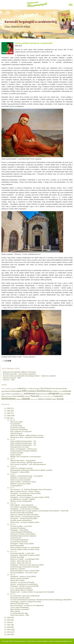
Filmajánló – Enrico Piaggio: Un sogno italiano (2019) (30, 497)
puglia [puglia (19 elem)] (62, 394)
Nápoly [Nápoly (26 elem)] (38, 394)
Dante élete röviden (18, 580)
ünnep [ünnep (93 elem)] (60, 399)
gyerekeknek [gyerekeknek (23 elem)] (6, 391)
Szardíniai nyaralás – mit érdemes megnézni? (20, 374)
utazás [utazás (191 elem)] (26, 399)
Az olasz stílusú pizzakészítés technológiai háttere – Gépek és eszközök (29, 376)
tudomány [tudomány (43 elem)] (59, 396)
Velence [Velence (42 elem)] (41, 399)
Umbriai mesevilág (17, 557)
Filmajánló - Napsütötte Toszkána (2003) (25, 555)
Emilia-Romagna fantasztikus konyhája (25, 567)
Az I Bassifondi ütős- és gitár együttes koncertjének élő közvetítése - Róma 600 (39, 511)
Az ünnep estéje (16, 426)
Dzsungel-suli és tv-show (20, 447)
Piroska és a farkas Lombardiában (23, 534)
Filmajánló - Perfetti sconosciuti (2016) (25, 586)
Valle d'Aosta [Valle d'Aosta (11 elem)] (34, 399)
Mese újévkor (15, 611)
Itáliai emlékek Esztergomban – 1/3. (23, 445)
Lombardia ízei (16, 538)
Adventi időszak (16, 433)
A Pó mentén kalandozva (19, 540)
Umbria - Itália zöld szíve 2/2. (21, 561)
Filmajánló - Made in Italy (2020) (22, 544)
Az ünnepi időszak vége (19, 613)
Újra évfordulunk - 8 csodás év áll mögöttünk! (27, 605)
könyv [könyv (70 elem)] (49, 391)
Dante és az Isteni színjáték (20, 480)
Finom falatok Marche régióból (22, 590)
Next (73, 23)
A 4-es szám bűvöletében (20, 607)
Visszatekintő (15, 424)
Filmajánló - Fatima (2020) (20, 472)
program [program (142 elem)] (54, 393)
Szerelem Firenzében (18, 528)
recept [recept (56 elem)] (67, 394)
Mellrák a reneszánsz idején (21, 484)
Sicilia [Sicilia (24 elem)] (15, 396)
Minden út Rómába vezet (19, 604)
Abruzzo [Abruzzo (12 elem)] (4, 389)
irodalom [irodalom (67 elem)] (32, 391)
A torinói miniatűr (17, 453)
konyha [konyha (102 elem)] (41, 391)
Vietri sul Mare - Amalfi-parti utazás (23, 482)
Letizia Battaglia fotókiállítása (21, 532)
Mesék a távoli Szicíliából (20, 578)
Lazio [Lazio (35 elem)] (55, 391)
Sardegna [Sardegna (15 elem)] (9, 396)
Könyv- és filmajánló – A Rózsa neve (24, 449)
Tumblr (6, 361)
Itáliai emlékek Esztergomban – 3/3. (23, 441)
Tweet (4, 361)
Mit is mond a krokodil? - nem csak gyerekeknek (28, 464)
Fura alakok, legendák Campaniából (24, 507)
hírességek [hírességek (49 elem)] (16, 391)
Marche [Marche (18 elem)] (4, 394)
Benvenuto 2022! (17, 422)
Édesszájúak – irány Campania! (22, 505)
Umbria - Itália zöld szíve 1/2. (21, 563)
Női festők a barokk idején (20, 598)
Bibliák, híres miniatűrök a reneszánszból (26, 457)
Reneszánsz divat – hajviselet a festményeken (27, 437)
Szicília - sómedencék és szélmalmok (24, 584)
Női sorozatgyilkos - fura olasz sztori (24, 573)
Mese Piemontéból (17, 546)
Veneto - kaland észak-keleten (21, 495)
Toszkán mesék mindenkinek (21, 520)
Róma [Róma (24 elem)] (4, 396)
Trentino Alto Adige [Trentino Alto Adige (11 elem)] (45, 397)
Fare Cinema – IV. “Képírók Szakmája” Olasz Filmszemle (31, 490)
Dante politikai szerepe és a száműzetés (34, 43)
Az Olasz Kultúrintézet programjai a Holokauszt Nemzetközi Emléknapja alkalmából (41, 600)
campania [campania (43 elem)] (21, 388)
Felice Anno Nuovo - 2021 (20, 615)
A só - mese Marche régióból (21, 588)
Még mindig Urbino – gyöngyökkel (23, 461)
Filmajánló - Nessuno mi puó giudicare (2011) (27, 565)
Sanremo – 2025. (9, 380)
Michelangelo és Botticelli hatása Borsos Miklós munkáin (31, 470)
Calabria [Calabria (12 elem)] (14, 389)
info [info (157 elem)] (24, 391)
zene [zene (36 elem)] (54, 399)
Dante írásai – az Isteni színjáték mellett (25, 522)
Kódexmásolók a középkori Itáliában (24, 451)
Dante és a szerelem (18, 569)
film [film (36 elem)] (42, 388)
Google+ (8, 361)
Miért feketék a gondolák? (20, 609)
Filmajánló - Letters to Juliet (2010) (23, 576)
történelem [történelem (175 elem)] (9, 399)
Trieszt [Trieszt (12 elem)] (52, 396)
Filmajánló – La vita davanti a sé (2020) (25, 509)
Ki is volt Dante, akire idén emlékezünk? (25, 596)
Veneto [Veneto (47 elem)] (49, 399)
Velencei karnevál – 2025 (12, 378)
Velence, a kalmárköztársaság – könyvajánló (27, 476)
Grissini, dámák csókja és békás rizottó (25, 549)
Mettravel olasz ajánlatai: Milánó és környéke (19, 372)
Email (2, 361)
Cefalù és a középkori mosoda (21, 468)
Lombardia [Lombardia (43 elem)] (66, 391)
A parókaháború (16, 486)
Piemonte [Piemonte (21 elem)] (45, 394)
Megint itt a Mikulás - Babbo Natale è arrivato (27, 435)
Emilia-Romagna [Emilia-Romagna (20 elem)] (34, 389)
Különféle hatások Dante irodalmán (23, 536)
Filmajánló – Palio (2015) (19, 530)
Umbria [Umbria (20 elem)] (19, 399)
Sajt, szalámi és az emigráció (21, 432)
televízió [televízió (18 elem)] (27, 396)
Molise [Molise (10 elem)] (22, 394)
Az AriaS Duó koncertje (19, 542)
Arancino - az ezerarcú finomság (22, 582)
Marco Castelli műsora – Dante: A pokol (25, 491)
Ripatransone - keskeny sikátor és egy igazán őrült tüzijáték (32, 592)
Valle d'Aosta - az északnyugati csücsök (25, 517)
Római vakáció (16, 455)
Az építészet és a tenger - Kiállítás (23, 499)
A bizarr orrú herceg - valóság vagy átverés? (27, 462)
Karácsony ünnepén (18, 428)
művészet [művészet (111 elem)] (30, 394)
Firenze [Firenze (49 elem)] (48, 388)
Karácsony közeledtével (19, 430)
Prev (1, 23)
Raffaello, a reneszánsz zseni (21, 478)
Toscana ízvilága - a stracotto (21, 526)
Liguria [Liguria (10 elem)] (59, 391)
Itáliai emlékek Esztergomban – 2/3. (23, 443)
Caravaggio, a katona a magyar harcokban (26, 602)
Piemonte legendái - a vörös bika (22, 553)
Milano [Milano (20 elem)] (9, 394)
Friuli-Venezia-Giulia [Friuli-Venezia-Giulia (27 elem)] (59, 389)
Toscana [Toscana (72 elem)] (35, 396)
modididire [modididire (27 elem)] (16, 394)
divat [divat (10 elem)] (27, 389)
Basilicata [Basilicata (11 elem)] (9, 389)
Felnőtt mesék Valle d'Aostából (22, 513)
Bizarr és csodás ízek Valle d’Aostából (24, 515)
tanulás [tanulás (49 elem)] (21, 396)
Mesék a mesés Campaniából (21, 501)
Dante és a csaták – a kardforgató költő (25, 559)
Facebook (10, 361)
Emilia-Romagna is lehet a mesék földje (25, 571)
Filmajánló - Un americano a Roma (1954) (25, 493)
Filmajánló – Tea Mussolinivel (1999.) (24, 519)
